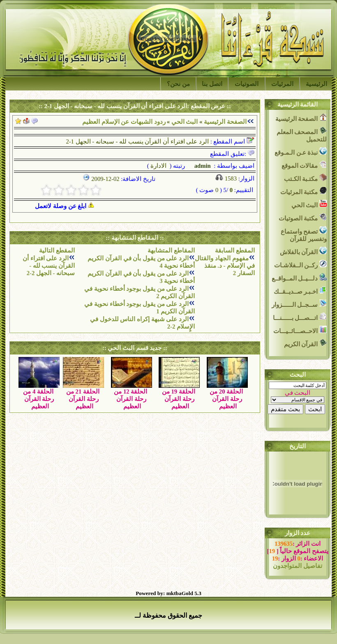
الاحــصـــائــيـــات (300, 330)
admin (202, 166)
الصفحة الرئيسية (225, 122)
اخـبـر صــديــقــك (300, 291)
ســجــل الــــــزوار (299, 304)
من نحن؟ (178, 84)
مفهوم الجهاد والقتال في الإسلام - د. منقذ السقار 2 (225, 266)
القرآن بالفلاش (303, 251)
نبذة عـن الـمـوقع (301, 152)
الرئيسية (316, 84)
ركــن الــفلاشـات (300, 264)
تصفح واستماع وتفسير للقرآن (304, 234)
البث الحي (185, 122)
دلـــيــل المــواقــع (299, 277)
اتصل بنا (212, 84)
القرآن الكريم (305, 343)
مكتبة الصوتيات (303, 217)
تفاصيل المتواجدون (298, 566)
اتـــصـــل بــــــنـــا (300, 317)
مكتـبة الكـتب (305, 178)
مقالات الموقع (304, 165)
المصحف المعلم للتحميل (302, 135)
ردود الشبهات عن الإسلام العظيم (124, 122)
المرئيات (282, 84)
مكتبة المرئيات (304, 191)
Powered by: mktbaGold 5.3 (168, 593)
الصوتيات (247, 84)
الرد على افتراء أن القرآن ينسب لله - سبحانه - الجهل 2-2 (49, 266)
